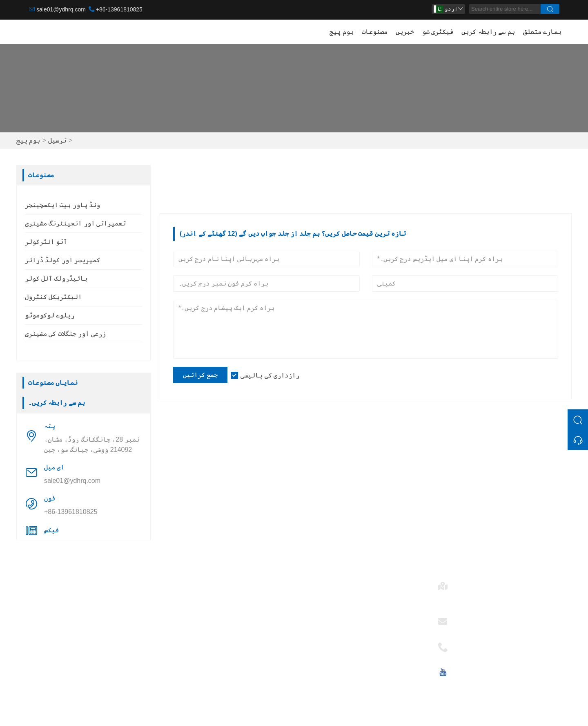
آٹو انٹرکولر (46, 242)
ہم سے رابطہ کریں (488, 32)
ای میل (466, 619)
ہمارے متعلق (542, 32)
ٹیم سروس (179, 609)
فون (462, 644)
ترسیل (57, 140)
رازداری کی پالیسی (270, 375)
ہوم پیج (341, 32)
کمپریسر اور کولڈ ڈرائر (62, 260)
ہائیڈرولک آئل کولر (56, 278)
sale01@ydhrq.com (61, 9)
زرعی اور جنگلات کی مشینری (65, 334)
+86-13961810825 (119, 9)
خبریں (405, 32)
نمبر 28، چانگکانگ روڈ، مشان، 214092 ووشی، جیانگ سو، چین (92, 445)
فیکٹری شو (438, 32)
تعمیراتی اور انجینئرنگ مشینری (75, 223)
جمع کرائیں (200, 375)
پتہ (462, 583)
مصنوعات (375, 32)
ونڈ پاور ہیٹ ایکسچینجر (62, 205)
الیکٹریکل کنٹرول (53, 297)
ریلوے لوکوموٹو (50, 315)
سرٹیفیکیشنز (185, 636)
